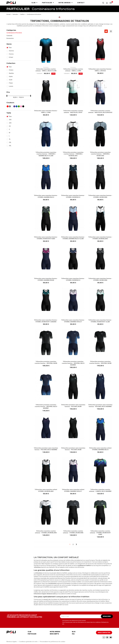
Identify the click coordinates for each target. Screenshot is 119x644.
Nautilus (11, 73)
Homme (11, 51)
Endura (11, 70)
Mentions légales (12, 642)
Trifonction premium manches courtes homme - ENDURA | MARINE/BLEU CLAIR (46, 154)
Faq (73, 634)
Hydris (11, 76)
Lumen (11, 86)
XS (10, 126)
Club (29, 632)
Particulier (32, 634)
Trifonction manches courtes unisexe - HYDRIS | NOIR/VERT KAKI (100, 533)
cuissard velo (47, 599)
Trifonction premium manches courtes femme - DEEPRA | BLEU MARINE (46, 407)
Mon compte (54, 634)
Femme (11, 54)
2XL (10, 142)
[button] (103, 3)
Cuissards (9, 36)
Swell (11, 80)
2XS (10, 123)
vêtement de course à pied (91, 575)
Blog (74, 632)
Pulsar (11, 83)
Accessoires (10, 38)
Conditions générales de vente (28, 642)
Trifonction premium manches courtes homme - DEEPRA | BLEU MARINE (73, 363)
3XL (10, 146)
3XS (10, 120)
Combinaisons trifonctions (14, 33)
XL (10, 139)
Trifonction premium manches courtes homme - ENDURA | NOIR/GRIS (100, 154)
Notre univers (55, 632)
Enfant (11, 57)
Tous (10, 48)
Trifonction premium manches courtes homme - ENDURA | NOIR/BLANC (73, 154)
